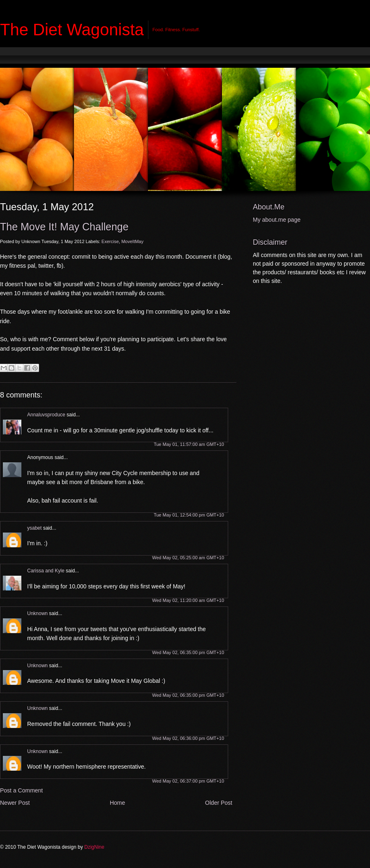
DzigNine (94, 847)
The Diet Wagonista (72, 30)
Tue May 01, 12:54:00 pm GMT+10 (189, 515)
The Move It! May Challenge (64, 227)
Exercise (110, 241)
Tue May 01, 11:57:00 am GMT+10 (189, 444)
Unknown (37, 613)
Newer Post (15, 803)
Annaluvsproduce (46, 415)
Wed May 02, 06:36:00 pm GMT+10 (188, 738)
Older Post (219, 803)
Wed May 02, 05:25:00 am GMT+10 (188, 558)
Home (117, 803)
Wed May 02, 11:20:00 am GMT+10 (188, 600)
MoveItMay (132, 241)
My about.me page (277, 220)
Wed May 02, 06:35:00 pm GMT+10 (188, 652)
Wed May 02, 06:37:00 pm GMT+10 (188, 781)
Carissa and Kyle (46, 571)
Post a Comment (21, 790)
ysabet (34, 528)
